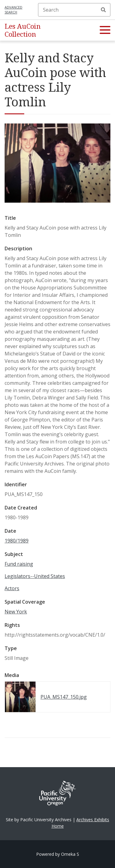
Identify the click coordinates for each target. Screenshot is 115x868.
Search (103, 10)
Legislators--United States (35, 576)
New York (16, 612)
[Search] (74, 10)
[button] (105, 30)
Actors (12, 588)
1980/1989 (17, 541)
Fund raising (19, 564)
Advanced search (13, 10)
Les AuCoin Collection (23, 30)
